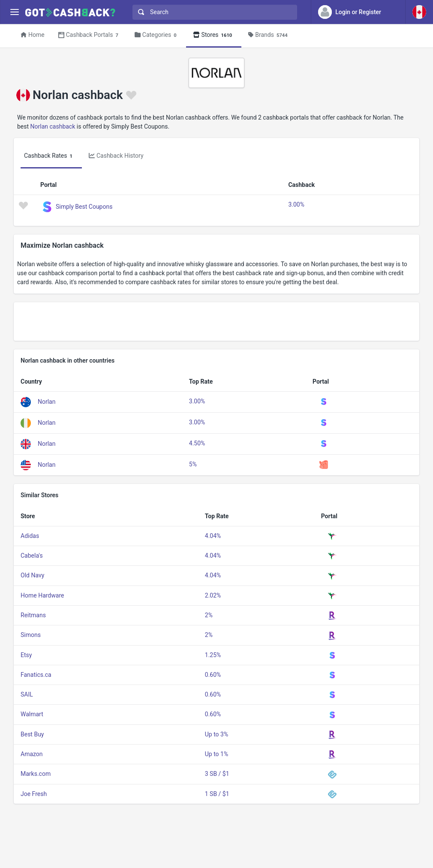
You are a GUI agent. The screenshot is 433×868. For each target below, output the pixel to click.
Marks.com (36, 774)
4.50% (197, 443)
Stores (214, 35)
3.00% (296, 204)
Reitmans (33, 615)
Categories (157, 35)
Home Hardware (42, 595)
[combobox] (213, 12)
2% (209, 615)
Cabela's (32, 556)
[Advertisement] (216, 321)
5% (193, 464)
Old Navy (32, 575)
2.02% (213, 595)
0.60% (213, 675)
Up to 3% (216, 734)
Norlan (47, 402)
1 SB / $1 (217, 794)
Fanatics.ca (36, 675)
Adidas (30, 536)
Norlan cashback (53, 126)
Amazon (32, 754)
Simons (31, 635)
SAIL (27, 694)
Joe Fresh (34, 794)
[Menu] (14, 12)
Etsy (26, 655)
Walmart (32, 714)
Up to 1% (216, 754)
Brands (269, 35)
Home (33, 35)
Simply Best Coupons (84, 206)
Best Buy (32, 734)
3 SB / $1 (217, 774)
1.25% (213, 655)
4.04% (213, 536)
